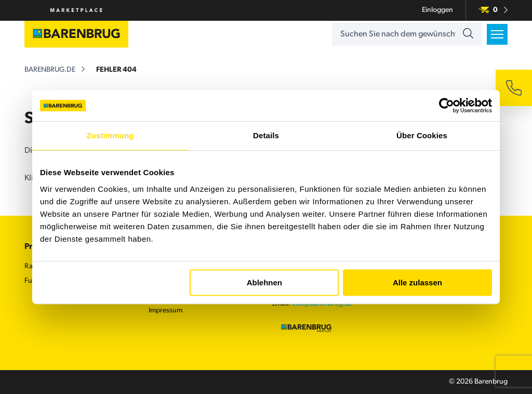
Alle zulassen (417, 283)
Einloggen (437, 10)
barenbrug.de (50, 70)
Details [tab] (266, 135)
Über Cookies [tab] (422, 135)
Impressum (165, 311)
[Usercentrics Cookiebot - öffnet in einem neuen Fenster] (447, 106)
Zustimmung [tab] (110, 135)
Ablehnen (264, 283)
